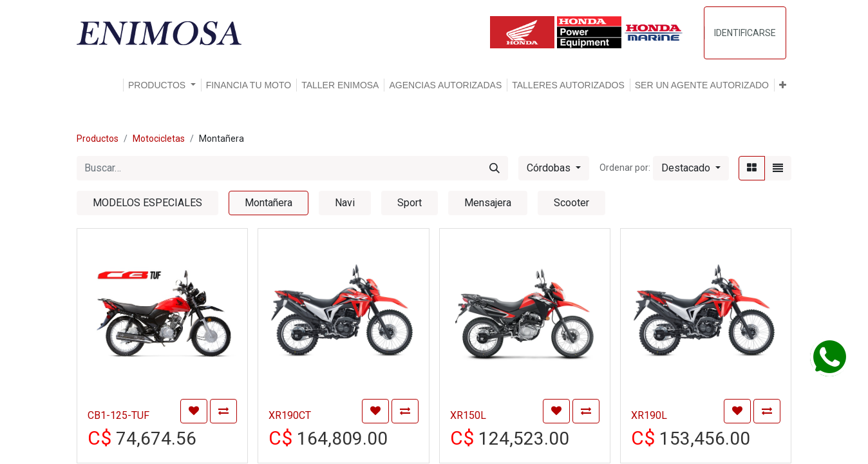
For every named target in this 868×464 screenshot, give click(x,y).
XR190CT (290, 415)
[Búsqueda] (495, 168)
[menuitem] (249, 85)
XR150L (468, 415)
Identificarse (745, 33)
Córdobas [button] (550, 168)
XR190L (649, 415)
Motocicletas (159, 139)
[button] (783, 85)
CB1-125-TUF (118, 415)
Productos (98, 139)
